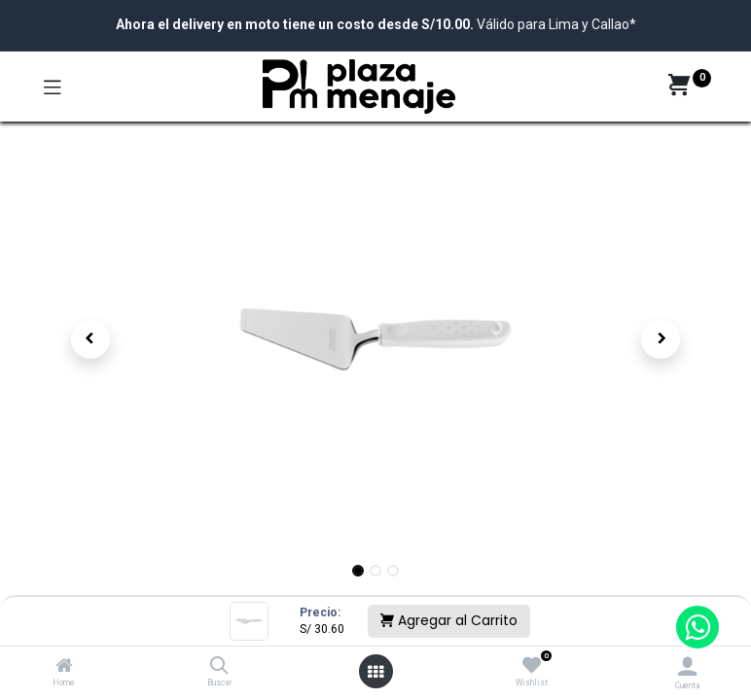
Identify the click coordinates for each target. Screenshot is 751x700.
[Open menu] (375, 672)
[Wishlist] (532, 666)
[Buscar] (219, 667)
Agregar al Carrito (449, 620)
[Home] (64, 667)
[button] (90, 339)
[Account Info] (687, 666)
